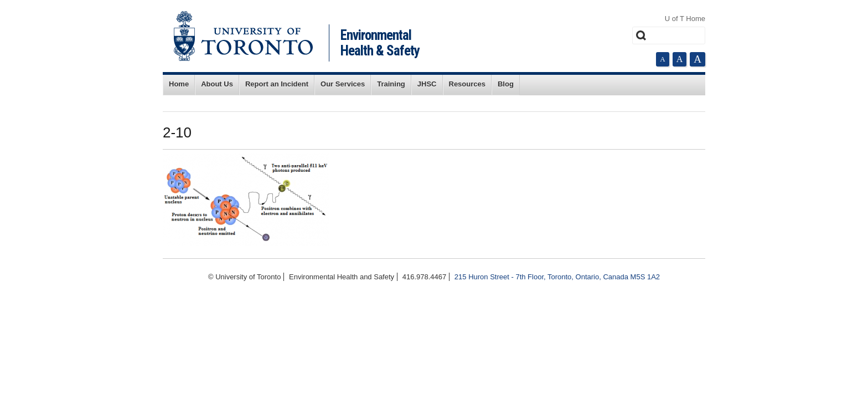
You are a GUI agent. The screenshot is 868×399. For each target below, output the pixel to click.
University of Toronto (243, 36)
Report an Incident (277, 84)
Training (391, 84)
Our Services (343, 84)
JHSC (427, 84)
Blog (506, 84)
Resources (467, 84)
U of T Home (685, 19)
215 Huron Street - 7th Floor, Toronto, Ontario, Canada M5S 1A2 (557, 277)
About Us (217, 84)
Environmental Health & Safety (380, 43)
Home (179, 84)
